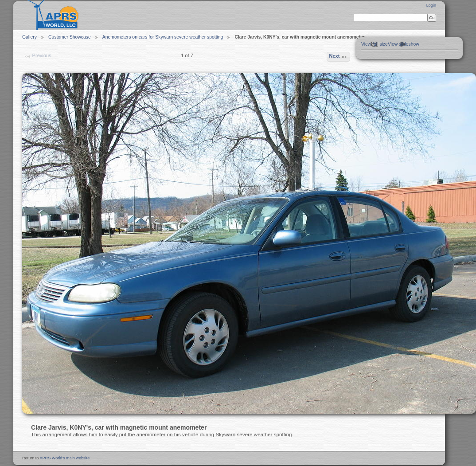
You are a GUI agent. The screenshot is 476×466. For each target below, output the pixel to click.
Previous (37, 56)
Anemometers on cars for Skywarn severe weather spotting (163, 37)
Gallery (29, 37)
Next (338, 57)
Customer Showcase (70, 37)
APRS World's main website (64, 458)
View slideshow (404, 44)
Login (431, 5)
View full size (375, 44)
